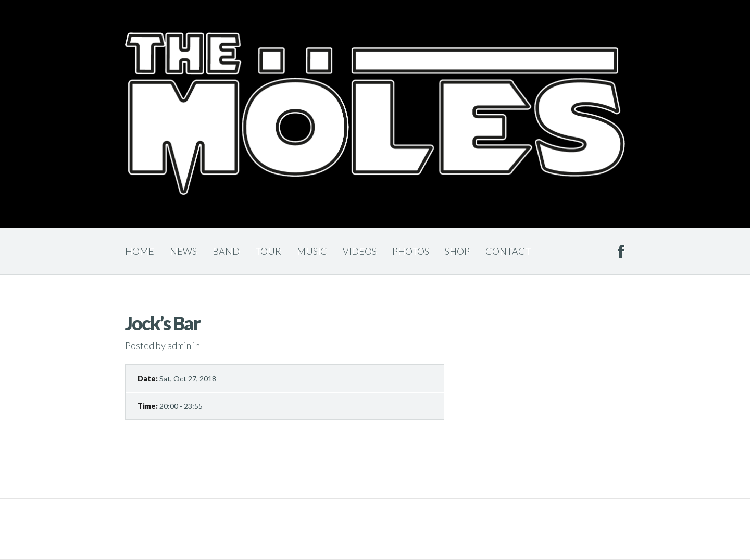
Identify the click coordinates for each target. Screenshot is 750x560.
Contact (508, 251)
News (183, 251)
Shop (457, 251)
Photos (411, 251)
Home (140, 251)
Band (226, 251)
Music (312, 251)
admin (179, 345)
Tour (268, 251)
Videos (360, 251)
